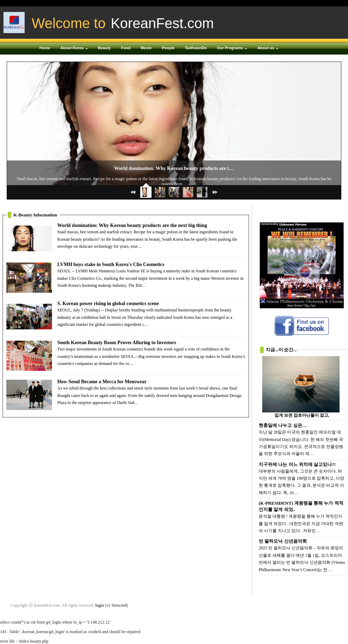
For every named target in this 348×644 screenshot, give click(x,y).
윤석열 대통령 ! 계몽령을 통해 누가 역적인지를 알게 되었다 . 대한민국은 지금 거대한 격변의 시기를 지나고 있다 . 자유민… (301, 523)
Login (267, 3)
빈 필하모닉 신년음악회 (283, 541)
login (100, 605)
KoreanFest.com (162, 23)
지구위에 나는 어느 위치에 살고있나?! (297, 464)
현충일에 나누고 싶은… (283, 425)
